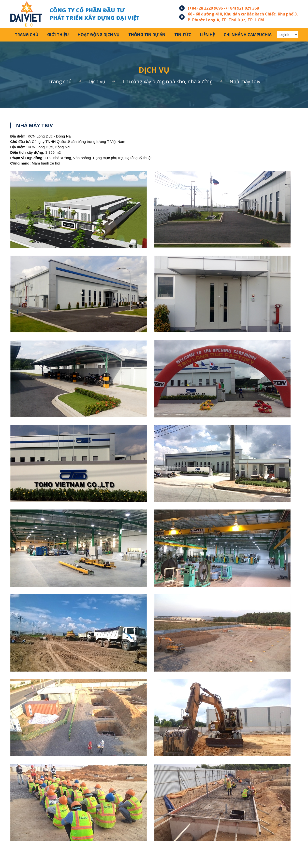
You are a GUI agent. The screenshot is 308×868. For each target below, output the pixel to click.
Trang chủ (27, 35)
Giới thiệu (58, 35)
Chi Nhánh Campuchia (248, 35)
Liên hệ (207, 35)
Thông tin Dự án (147, 35)
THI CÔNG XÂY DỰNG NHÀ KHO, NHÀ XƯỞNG (167, 81)
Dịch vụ (97, 81)
